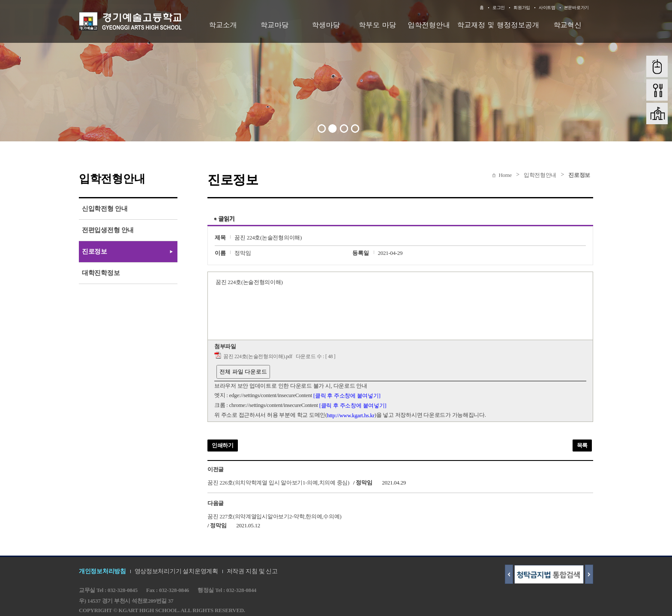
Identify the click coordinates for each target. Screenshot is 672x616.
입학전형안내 (429, 25)
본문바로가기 (576, 7)
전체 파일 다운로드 (243, 372)
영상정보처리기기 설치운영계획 (176, 571)
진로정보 (579, 175)
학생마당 (326, 25)
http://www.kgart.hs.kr (351, 415)
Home (505, 175)
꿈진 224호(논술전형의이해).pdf (258, 357)
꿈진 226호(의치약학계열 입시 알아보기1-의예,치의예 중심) (278, 483)
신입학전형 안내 (105, 209)
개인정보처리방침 (102, 571)
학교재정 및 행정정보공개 (498, 25)
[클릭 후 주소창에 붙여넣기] (347, 396)
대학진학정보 (101, 273)
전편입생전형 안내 (108, 230)
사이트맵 (547, 7)
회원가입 (522, 7)
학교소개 (223, 25)
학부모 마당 (378, 25)
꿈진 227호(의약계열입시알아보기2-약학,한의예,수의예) (274, 516)
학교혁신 (567, 25)
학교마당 (274, 25)
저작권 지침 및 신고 (252, 571)
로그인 (499, 7)
